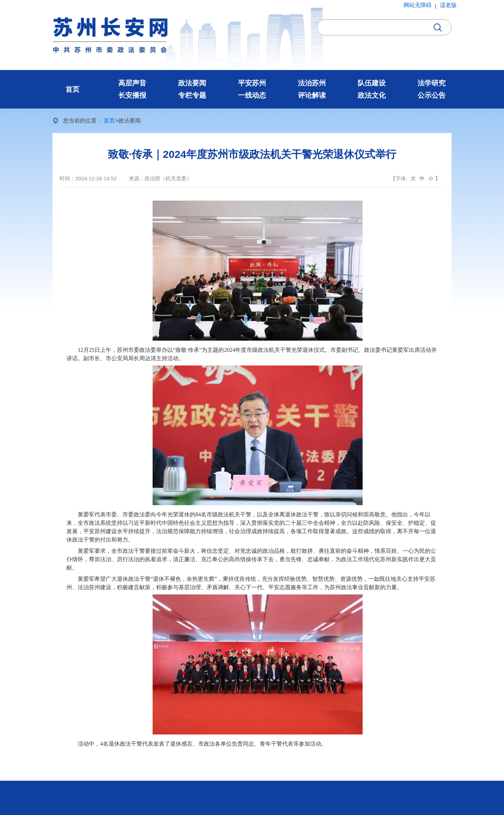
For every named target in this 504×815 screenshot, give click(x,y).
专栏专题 (192, 95)
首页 (72, 89)
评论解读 (312, 95)
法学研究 (432, 83)
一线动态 (252, 95)
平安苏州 (252, 83)
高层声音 (132, 83)
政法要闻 (192, 83)
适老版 (448, 5)
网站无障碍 (418, 5)
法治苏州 (312, 83)
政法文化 (372, 95)
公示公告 (432, 95)
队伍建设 (372, 83)
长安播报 (132, 95)
